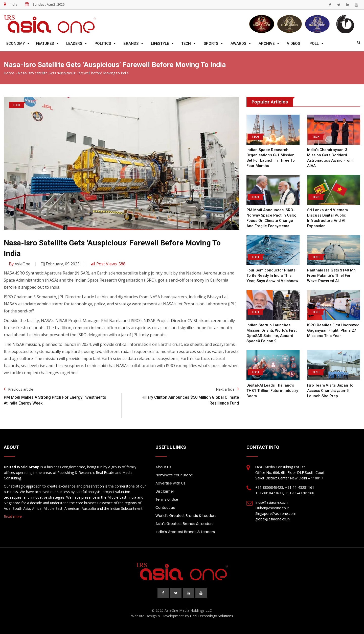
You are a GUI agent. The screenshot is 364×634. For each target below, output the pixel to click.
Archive (267, 44)
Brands (131, 44)
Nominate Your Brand (174, 475)
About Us (163, 467)
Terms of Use (167, 499)
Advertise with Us (170, 483)
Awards (238, 44)
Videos (293, 44)
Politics (103, 44)
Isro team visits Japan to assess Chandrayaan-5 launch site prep (330, 391)
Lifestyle (160, 44)
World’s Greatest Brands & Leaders (186, 516)
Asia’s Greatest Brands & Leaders (185, 524)
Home (9, 73)
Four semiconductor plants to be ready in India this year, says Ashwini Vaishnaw (272, 276)
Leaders (74, 44)
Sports (211, 44)
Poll (314, 44)
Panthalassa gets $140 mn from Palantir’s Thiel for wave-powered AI (331, 276)
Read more (13, 516)
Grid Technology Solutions (212, 616)
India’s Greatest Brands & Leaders (185, 532)
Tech (186, 44)
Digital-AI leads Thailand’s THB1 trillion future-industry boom (272, 391)
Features (45, 44)
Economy (16, 44)
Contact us (165, 508)
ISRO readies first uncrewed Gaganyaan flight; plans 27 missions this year (333, 330)
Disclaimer (165, 491)
